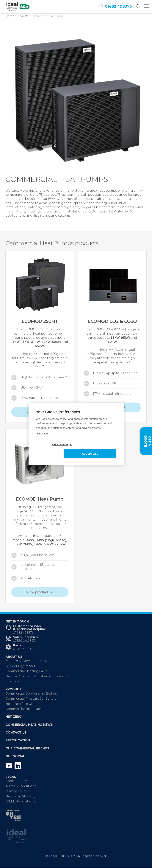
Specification (18, 741)
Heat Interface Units (21, 704)
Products (15, 690)
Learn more (42, 438)
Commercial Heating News (29, 725)
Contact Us (16, 733)
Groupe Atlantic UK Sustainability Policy (37, 677)
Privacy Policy (16, 792)
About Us (14, 657)
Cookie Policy (16, 781)
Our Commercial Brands (27, 749)
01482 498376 (23, 633)
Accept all (97, 449)
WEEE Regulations (20, 802)
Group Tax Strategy (20, 797)
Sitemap (12, 682)
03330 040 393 (24, 641)
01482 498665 (23, 649)
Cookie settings (55, 449)
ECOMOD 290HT (40, 321)
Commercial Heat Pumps (25, 709)
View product (40, 592)
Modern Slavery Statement (26, 661)
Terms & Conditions (21, 787)
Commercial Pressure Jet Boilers (31, 699)
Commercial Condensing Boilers (31, 694)
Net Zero (14, 717)
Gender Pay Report (21, 666)
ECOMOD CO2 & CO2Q (112, 321)
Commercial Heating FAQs (26, 671)
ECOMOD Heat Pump (40, 499)
